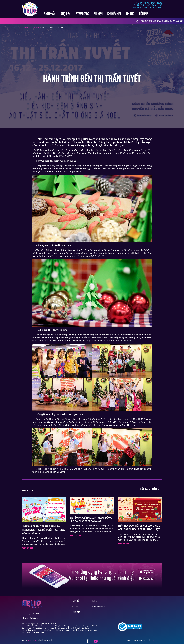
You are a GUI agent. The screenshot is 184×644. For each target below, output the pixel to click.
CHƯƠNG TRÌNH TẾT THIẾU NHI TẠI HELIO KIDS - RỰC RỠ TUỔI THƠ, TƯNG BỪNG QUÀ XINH (43, 530)
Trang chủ (27, 27)
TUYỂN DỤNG (76, 612)
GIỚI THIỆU (75, 606)
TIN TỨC (130, 14)
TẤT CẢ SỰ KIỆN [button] (150, 489)
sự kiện (36, 27)
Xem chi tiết (27, 548)
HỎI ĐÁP (143, 14)
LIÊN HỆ (94, 601)
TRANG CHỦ (75, 601)
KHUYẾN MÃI (114, 14)
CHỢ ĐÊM (66, 14)
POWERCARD (82, 14)
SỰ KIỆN (98, 14)
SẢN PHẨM (50, 14)
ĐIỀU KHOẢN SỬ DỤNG (99, 606)
